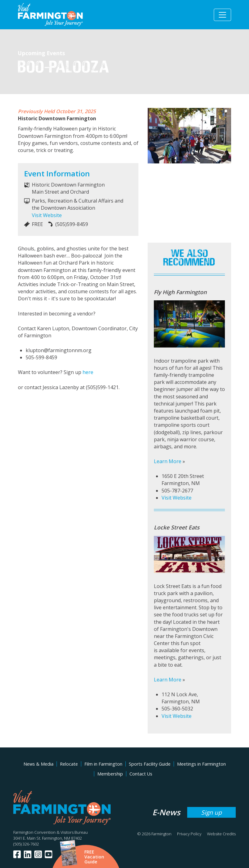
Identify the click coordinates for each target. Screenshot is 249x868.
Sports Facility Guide (150, 764)
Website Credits (221, 834)
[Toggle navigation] (222, 15)
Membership (110, 774)
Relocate (69, 764)
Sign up (211, 812)
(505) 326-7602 (26, 844)
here (88, 372)
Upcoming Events (41, 53)
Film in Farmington (103, 764)
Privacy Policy (189, 834)
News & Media (38, 764)
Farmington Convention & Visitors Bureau (51, 832)
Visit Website (47, 215)
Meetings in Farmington (201, 764)
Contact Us (141, 774)
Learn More (168, 461)
